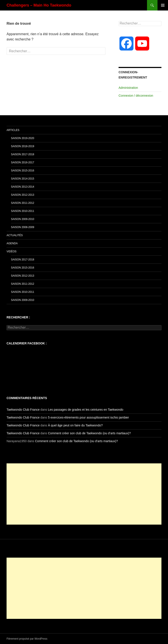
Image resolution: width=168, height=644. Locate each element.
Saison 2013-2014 (23, 187)
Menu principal (163, 5)
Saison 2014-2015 (23, 179)
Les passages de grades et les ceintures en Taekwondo (86, 410)
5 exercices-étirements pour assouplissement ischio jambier (88, 417)
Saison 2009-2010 (23, 219)
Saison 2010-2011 (23, 211)
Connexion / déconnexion (136, 96)
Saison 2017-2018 (23, 154)
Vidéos (11, 251)
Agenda (12, 243)
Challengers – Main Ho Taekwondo (39, 5)
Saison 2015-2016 (23, 171)
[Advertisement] (84, 494)
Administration (128, 88)
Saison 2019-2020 (23, 138)
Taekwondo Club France (23, 410)
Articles (13, 130)
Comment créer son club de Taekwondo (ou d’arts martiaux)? (89, 433)
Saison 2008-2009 (23, 227)
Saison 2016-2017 (23, 162)
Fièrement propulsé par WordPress (27, 639)
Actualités (15, 235)
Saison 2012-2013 (23, 195)
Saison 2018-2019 (23, 146)
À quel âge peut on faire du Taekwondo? (75, 425)
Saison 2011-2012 (23, 203)
